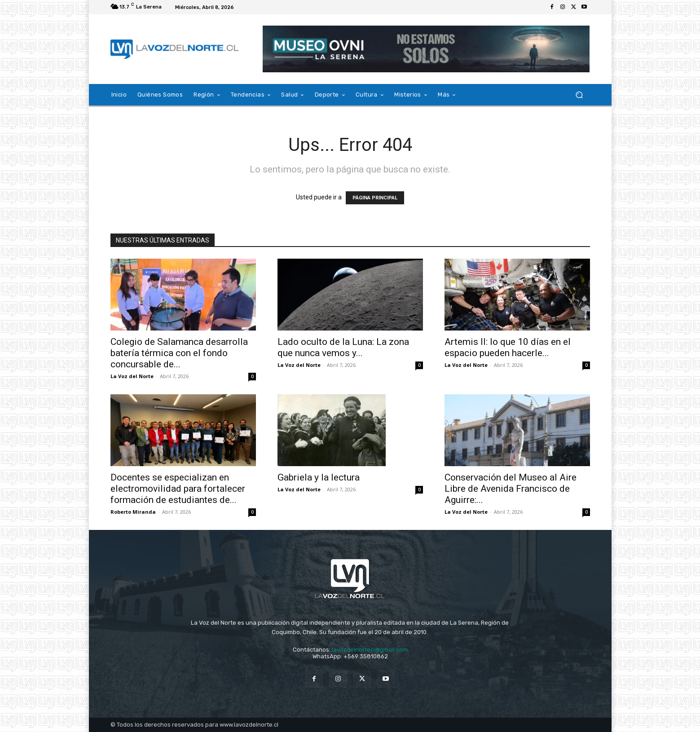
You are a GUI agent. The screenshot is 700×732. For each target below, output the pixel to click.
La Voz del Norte (132, 376)
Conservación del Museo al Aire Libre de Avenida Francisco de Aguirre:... (511, 489)
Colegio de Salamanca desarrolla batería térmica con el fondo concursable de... (179, 353)
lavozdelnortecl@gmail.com (370, 650)
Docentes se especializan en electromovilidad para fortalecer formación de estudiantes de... (178, 489)
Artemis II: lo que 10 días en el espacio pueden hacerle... (508, 347)
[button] (579, 95)
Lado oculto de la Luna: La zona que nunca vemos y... (343, 347)
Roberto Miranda (133, 512)
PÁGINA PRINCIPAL (375, 198)
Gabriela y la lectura (319, 477)
